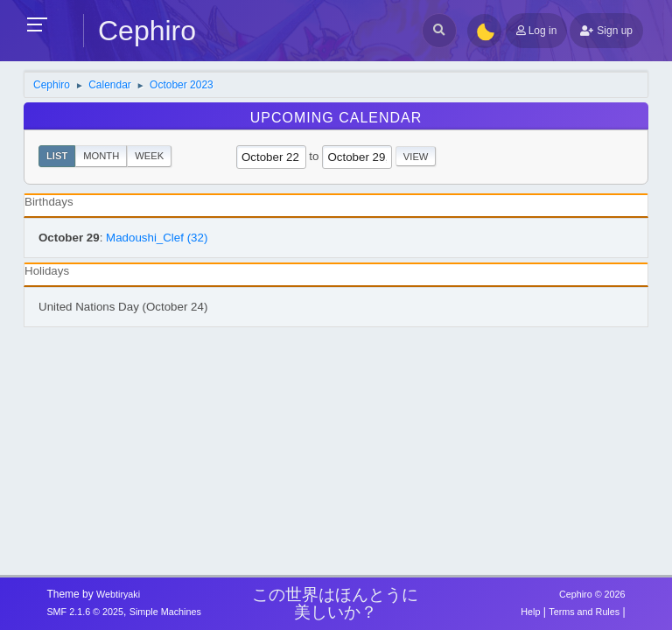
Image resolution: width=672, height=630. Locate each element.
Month (101, 156)
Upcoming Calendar (336, 118)
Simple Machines (165, 612)
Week (149, 156)
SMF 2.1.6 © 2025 (85, 612)
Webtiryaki (118, 594)
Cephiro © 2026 (592, 594)
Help (530, 612)
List (57, 156)
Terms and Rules (584, 612)
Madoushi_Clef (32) (157, 238)
